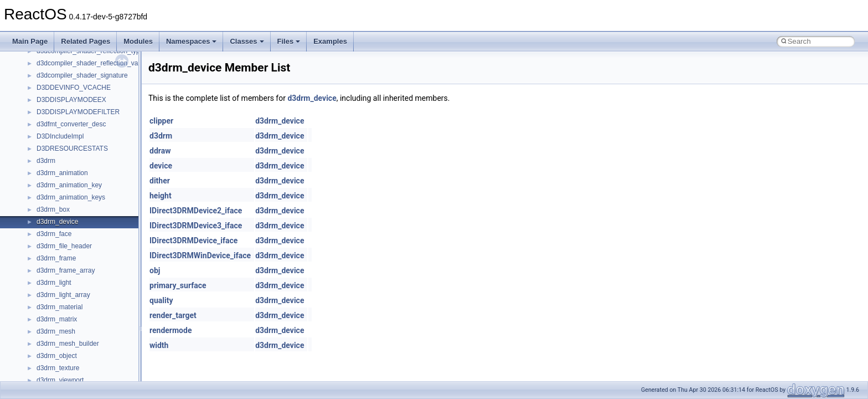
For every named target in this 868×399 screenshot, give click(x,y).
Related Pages (86, 41)
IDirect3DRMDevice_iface (193, 241)
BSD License (38, 177)
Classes (247, 41)
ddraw (160, 151)
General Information (48, 190)
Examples (330, 41)
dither (160, 181)
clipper (161, 121)
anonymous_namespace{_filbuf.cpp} (90, 324)
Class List (42, 263)
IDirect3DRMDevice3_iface (196, 226)
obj (155, 270)
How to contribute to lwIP (56, 55)
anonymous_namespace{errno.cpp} (89, 372)
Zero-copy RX (39, 116)
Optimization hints (45, 153)
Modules (138, 41)
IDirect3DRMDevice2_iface (196, 211)
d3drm (161, 136)
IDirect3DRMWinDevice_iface (200, 255)
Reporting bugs (41, 104)
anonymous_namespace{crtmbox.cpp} (93, 360)
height (161, 196)
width (159, 345)
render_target (173, 315)
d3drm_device (312, 98)
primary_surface (178, 285)
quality (161, 300)
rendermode (170, 330)
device (161, 166)
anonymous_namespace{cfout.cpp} (88, 348)
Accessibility (55, 311)
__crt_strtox (54, 299)
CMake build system (49, 68)
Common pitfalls (43, 80)
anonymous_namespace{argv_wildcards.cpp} (103, 336)
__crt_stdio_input (62, 275)
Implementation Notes (51, 165)
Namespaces (192, 41)
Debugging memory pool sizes (63, 92)
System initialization (48, 129)
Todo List (32, 202)
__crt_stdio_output (64, 287)
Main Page (30, 41)
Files (289, 41)
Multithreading (40, 141)
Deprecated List (42, 214)
